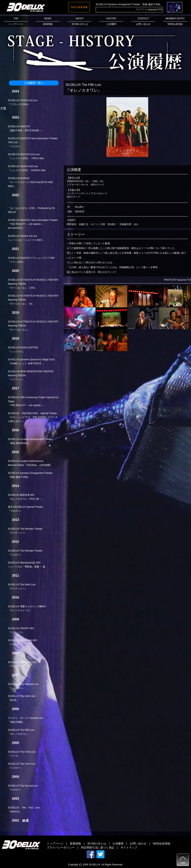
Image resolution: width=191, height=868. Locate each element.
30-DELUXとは (97, 844)
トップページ (55, 844)
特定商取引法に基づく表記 (98, 847)
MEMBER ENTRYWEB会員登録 (175, 21)
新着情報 (75, 844)
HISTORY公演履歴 (111, 21)
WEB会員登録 (162, 844)
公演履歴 (118, 844)
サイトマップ (129, 847)
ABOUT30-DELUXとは (80, 21)
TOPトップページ (16, 21)
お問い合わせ (138, 844)
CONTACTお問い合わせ (143, 21)
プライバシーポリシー (61, 847)
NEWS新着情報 (48, 21)
